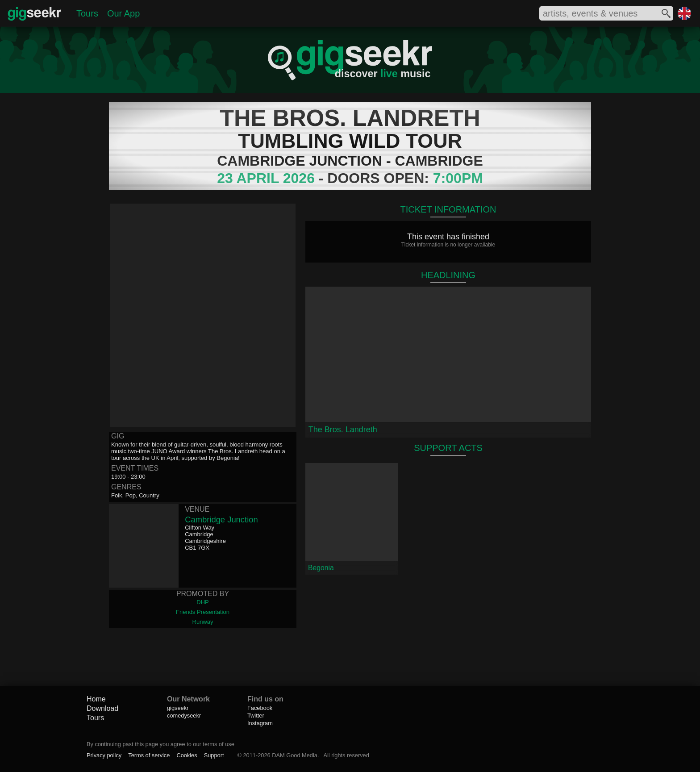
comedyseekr (184, 716)
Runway (203, 622)
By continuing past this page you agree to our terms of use (160, 744)
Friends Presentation (203, 612)
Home (96, 699)
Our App (123, 13)
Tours (87, 13)
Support (214, 755)
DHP (202, 602)
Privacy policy (104, 755)
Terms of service (149, 755)
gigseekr (178, 708)
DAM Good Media (295, 755)
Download (102, 708)
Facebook (260, 708)
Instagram (260, 723)
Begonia (321, 568)
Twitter (256, 716)
